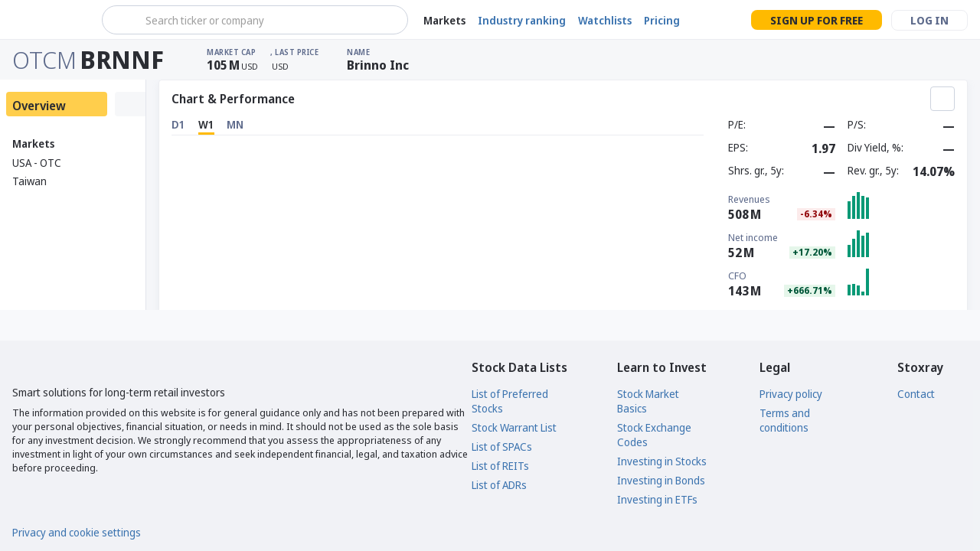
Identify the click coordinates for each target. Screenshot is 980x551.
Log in (929, 20)
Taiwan (29, 181)
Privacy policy (791, 394)
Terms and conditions (785, 420)
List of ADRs (499, 485)
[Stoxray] (49, 20)
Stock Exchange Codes (654, 435)
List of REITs (500, 466)
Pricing (662, 20)
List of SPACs (502, 447)
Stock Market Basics (648, 401)
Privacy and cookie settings (77, 532)
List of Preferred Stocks (510, 401)
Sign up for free (817, 20)
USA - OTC (37, 163)
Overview (39, 106)
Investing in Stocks (662, 461)
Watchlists (605, 20)
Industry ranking (522, 20)
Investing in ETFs (657, 499)
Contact (916, 394)
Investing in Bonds (661, 480)
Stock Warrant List (514, 427)
